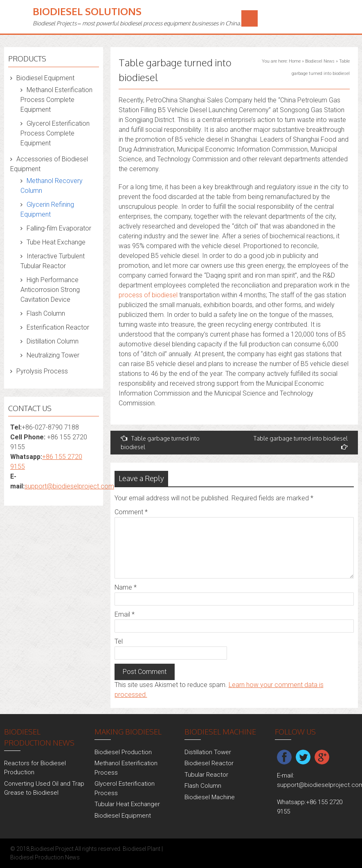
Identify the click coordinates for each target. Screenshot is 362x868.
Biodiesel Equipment (45, 78)
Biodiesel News (320, 61)
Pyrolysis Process (42, 371)
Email (125, 614)
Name (126, 587)
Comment (131, 512)
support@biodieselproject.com (69, 486)
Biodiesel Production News (45, 857)
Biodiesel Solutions (87, 11)
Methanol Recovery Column (52, 186)
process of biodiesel (148, 295)
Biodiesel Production (123, 752)
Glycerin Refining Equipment (47, 209)
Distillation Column (53, 341)
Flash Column (46, 313)
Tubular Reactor (206, 775)
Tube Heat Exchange (56, 242)
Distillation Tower (208, 752)
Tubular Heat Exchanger (127, 804)
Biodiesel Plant (142, 849)
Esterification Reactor (58, 327)
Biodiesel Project (52, 849)
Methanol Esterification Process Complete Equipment (56, 100)
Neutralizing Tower (53, 355)
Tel (119, 641)
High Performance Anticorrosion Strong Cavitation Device (50, 290)
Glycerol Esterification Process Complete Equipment (55, 133)
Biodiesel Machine (210, 797)
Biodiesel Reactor (209, 763)
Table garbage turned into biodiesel (160, 443)
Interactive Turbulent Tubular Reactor (53, 261)
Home (295, 61)
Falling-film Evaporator (59, 228)
